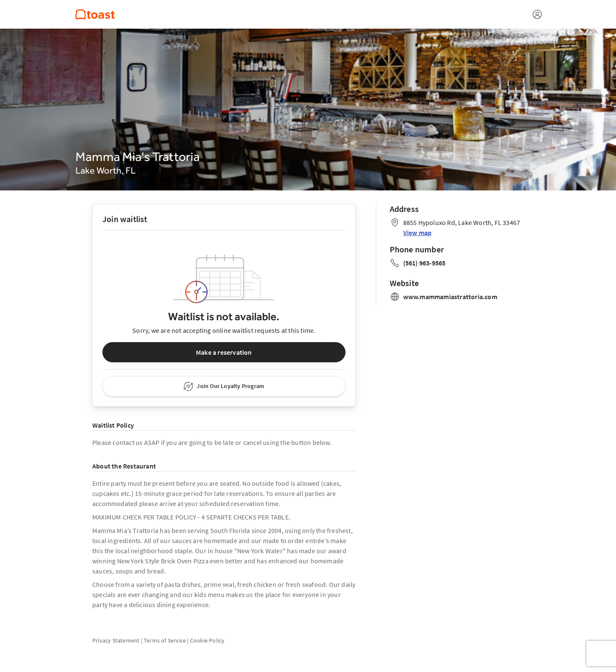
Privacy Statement (116, 640)
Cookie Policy (208, 640)
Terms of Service (165, 640)
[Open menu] (537, 14)
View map (418, 233)
